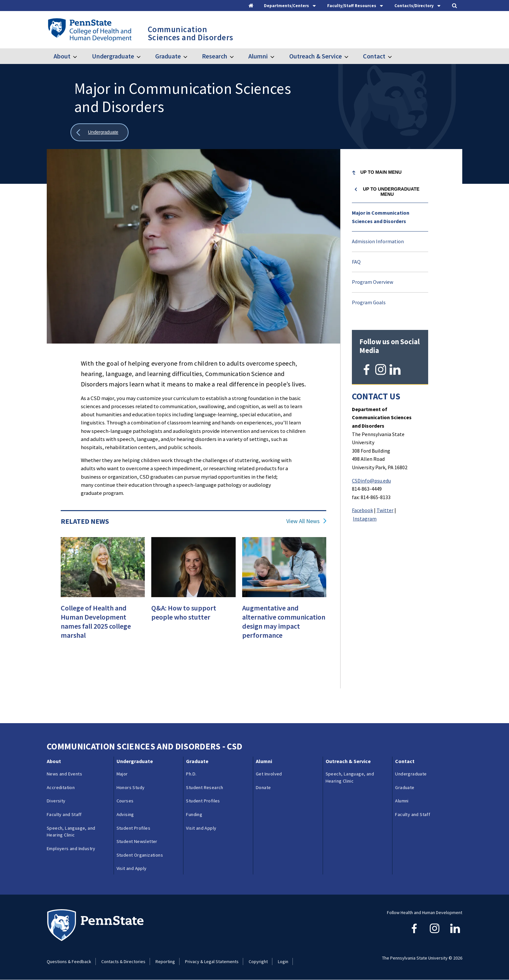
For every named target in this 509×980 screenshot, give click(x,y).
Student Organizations (140, 855)
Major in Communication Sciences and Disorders (381, 217)
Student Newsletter (137, 841)
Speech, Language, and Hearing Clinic (71, 832)
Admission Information (378, 241)
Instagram (365, 518)
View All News (303, 521)
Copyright (258, 961)
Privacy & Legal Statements (212, 961)
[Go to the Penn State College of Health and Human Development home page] (89, 30)
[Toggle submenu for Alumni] (276, 56)
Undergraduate (113, 56)
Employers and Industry (71, 848)
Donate (263, 787)
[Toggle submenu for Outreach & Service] (350, 56)
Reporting (165, 961)
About (62, 56)
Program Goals (369, 302)
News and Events (64, 774)
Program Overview (372, 282)
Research (215, 56)
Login (283, 961)
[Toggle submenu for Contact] (394, 56)
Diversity (56, 801)
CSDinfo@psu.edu (371, 479)
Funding (194, 814)
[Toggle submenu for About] (79, 56)
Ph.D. (191, 774)
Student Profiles (133, 828)
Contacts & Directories (123, 961)
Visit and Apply (132, 868)
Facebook (362, 509)
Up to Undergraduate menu (391, 192)
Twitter (385, 509)
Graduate (168, 56)
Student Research (205, 787)
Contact (374, 56)
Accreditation (61, 787)
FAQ (356, 262)
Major (122, 774)
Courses (125, 801)
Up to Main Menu (381, 172)
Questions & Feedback (69, 961)
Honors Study (131, 787)
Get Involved (269, 774)
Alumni (258, 56)
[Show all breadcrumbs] (99, 132)
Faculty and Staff (64, 814)
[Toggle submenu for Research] (236, 56)
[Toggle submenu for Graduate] (189, 56)
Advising (125, 814)
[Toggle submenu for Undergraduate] (143, 56)
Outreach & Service (316, 56)
